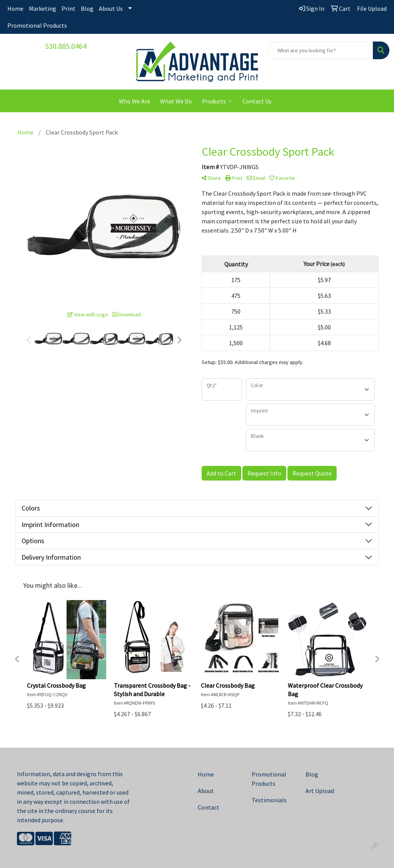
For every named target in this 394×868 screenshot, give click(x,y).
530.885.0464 (66, 46)
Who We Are (134, 101)
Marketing (43, 8)
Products (217, 101)
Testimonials (269, 800)
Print (68, 8)
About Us (111, 8)
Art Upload (320, 791)
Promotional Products (37, 25)
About (206, 791)
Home (15, 8)
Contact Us (257, 101)
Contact (209, 807)
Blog (87, 8)
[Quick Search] (320, 50)
